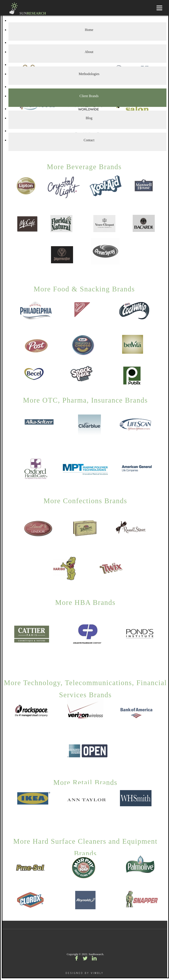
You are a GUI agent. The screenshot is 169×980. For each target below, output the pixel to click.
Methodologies (89, 74)
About (89, 52)
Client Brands (89, 96)
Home (89, 30)
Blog (89, 118)
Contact (89, 140)
